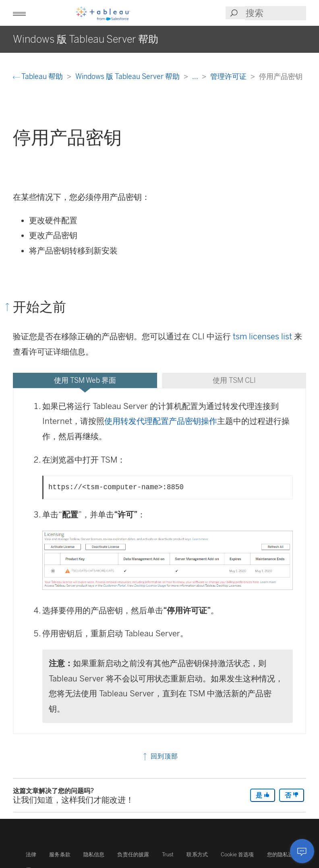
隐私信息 (94, 855)
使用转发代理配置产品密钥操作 (161, 421)
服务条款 (60, 855)
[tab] (85, 380)
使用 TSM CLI (234, 380)
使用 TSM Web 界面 (85, 380)
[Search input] (275, 13)
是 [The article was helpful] (263, 795)
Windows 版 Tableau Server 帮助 (128, 76)
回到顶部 (160, 756)
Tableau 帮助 (39, 76)
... (196, 76)
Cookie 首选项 (237, 855)
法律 (31, 855)
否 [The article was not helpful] (292, 795)
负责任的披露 (133, 855)
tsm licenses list (262, 336)
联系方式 (197, 855)
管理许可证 (229, 76)
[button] (19, 13)
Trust (168, 855)
